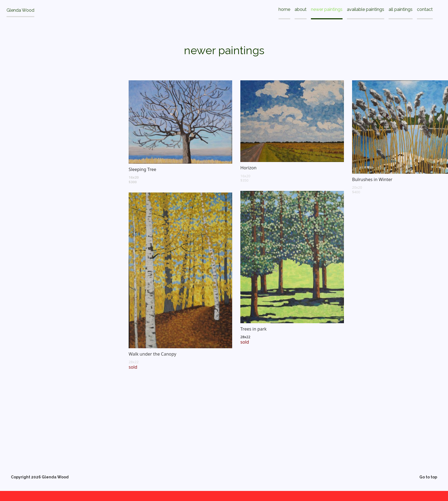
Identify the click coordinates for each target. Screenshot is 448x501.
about (301, 9)
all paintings (401, 9)
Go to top (428, 477)
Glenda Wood (20, 10)
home (284, 9)
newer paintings (327, 9)
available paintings (366, 9)
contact (425, 9)
